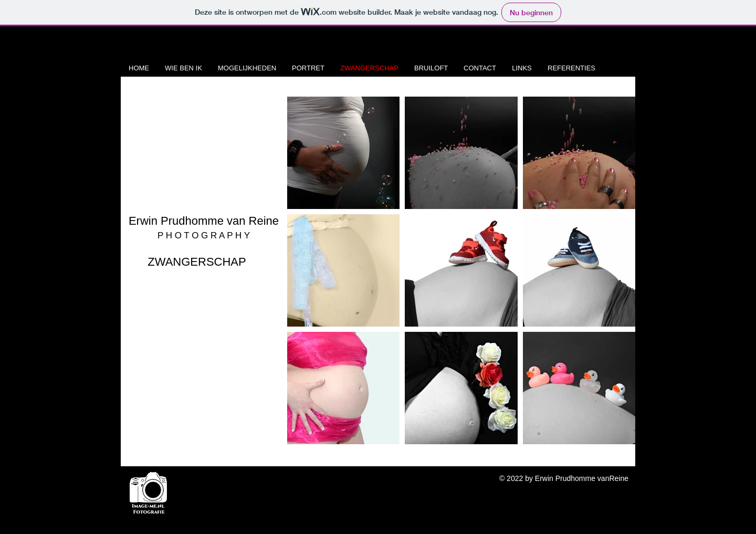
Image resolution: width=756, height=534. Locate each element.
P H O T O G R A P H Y (204, 235)
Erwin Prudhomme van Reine (204, 221)
